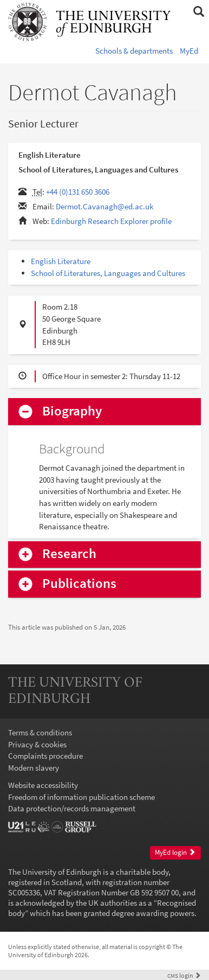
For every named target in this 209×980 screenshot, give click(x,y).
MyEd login (175, 852)
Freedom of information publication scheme (81, 797)
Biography (72, 411)
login (184, 975)
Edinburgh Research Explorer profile (111, 221)
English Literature (61, 261)
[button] (198, 12)
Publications (79, 584)
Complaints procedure (45, 756)
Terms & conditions (40, 732)
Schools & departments (134, 51)
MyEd (189, 51)
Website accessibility (43, 785)
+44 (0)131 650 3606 (78, 192)
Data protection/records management (72, 808)
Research (69, 554)
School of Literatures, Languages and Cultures (108, 273)
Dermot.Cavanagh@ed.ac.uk (104, 206)
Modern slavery (34, 768)
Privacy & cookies (37, 744)
